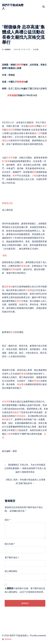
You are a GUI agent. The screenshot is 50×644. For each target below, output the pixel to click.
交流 (13, 332)
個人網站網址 (11, 571)
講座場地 (8, 287)
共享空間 (11, 158)
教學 (34, 172)
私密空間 (19, 65)
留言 (8, 520)
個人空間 (38, 133)
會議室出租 (7, 203)
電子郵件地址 (12, 558)
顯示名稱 (10, 544)
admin (8, 50)
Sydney (8, 639)
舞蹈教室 (15, 412)
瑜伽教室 (32, 126)
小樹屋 (35, 176)
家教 (5, 256)
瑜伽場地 (21, 384)
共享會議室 (13, 95)
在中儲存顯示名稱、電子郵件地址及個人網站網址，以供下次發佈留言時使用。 (25, 590)
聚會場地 (23, 374)
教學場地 (21, 82)
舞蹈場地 (13, 269)
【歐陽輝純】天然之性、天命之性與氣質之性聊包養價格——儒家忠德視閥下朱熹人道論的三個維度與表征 (25, 468)
